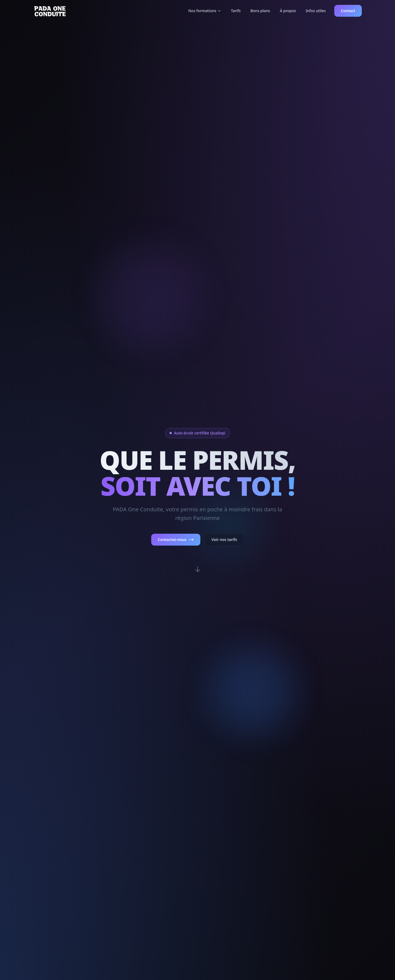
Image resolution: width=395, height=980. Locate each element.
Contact (348, 11)
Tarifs (236, 11)
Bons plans (260, 11)
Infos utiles (316, 11)
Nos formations (205, 11)
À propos (288, 11)
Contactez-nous (176, 540)
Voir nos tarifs (224, 540)
